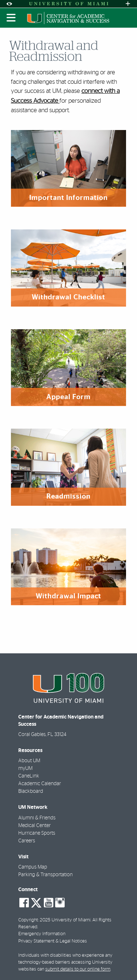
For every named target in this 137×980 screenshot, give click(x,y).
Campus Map (33, 867)
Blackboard (31, 791)
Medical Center (35, 826)
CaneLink (29, 776)
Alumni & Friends (37, 818)
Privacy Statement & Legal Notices (53, 941)
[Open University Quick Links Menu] (128, 4)
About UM (29, 761)
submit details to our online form (78, 969)
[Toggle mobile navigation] (11, 18)
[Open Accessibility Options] (9, 4)
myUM (25, 768)
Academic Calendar (40, 784)
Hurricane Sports (37, 833)
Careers (27, 841)
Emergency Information (42, 934)
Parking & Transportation (45, 875)
